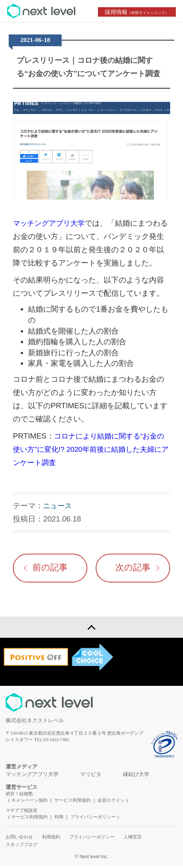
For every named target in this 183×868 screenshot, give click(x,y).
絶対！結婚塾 (19, 795)
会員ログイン (111, 802)
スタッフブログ (22, 846)
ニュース (58, 506)
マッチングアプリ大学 (51, 223)
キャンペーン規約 (29, 802)
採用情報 (138, 12)
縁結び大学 (136, 776)
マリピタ (91, 776)
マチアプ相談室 (22, 812)
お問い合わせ (19, 838)
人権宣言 (133, 838)
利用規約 (51, 838)
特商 (59, 818)
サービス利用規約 (73, 802)
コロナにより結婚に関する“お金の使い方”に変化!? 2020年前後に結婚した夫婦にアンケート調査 (91, 449)
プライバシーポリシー (93, 818)
